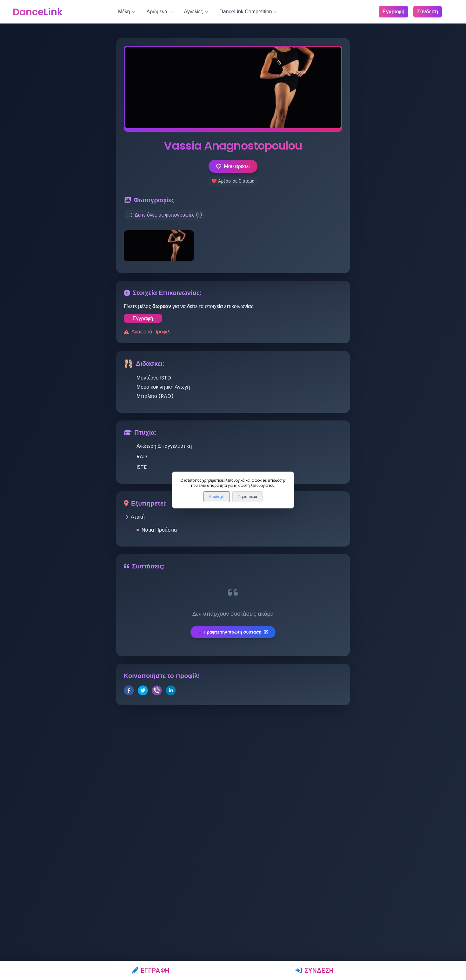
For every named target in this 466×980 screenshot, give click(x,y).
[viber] (157, 691)
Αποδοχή (217, 497)
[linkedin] (171, 691)
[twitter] (143, 691)
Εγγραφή (151, 970)
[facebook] (129, 691)
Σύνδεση (315, 970)
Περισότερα (247, 497)
